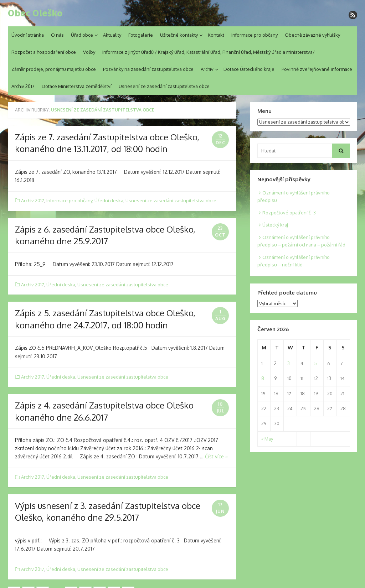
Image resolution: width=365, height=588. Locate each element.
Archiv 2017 (23, 86)
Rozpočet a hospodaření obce (44, 52)
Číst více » (216, 456)
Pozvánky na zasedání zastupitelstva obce (148, 69)
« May (267, 439)
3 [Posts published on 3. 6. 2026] (289, 363)
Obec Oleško (35, 13)
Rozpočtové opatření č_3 (289, 213)
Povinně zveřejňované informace (317, 69)
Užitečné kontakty (179, 35)
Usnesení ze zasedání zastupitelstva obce (164, 86)
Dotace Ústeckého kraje (249, 69)
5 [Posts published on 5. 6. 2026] (315, 363)
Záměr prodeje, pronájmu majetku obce (54, 69)
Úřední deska (109, 201)
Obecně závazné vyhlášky (312, 35)
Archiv (207, 69)
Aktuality (112, 35)
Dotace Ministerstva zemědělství (77, 86)
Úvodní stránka (28, 35)
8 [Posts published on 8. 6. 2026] (263, 378)
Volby (89, 52)
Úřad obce (82, 35)
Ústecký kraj (275, 225)
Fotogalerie (141, 35)
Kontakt (216, 35)
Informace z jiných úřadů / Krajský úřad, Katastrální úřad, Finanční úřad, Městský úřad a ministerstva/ (209, 52)
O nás (57, 35)
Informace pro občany (255, 35)
